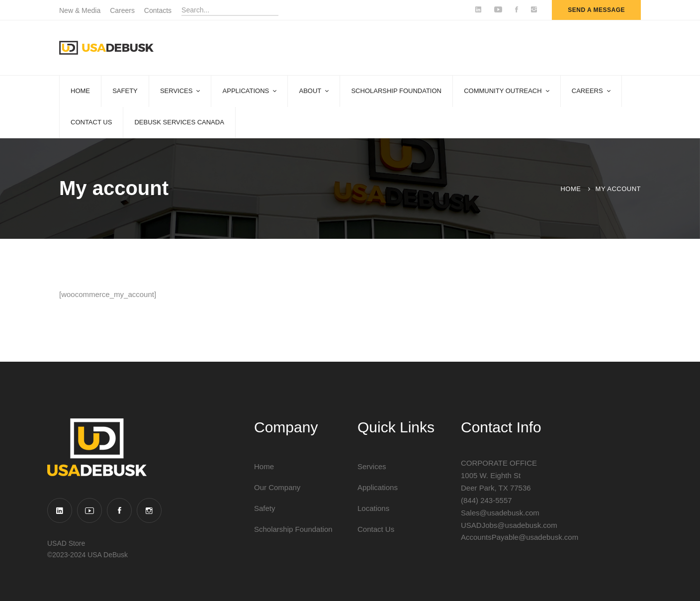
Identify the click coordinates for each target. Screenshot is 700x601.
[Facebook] (119, 510)
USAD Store (66, 543)
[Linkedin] (60, 510)
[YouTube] (89, 510)
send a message (596, 10)
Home (570, 189)
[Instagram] (149, 510)
